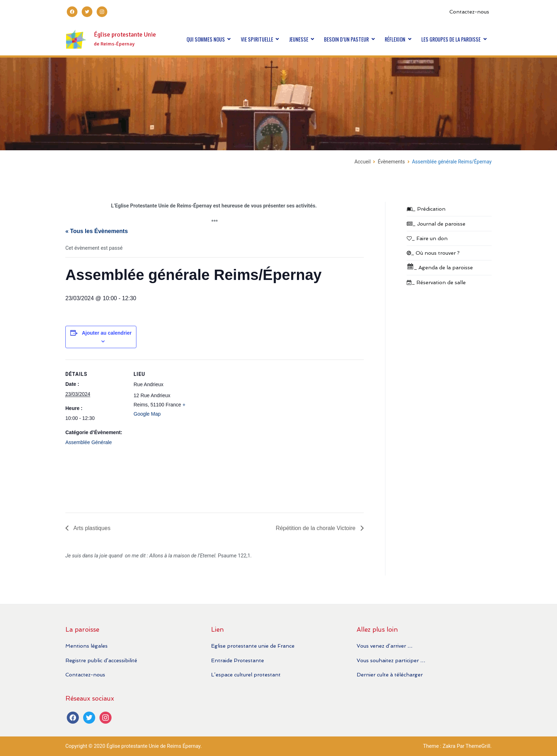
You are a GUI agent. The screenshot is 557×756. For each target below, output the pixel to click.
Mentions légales (86, 646)
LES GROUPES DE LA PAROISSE (451, 39)
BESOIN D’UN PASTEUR (346, 39)
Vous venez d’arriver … (385, 646)
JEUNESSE (299, 39)
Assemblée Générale (89, 442)
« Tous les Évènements (97, 231)
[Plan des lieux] (239, 433)
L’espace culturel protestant (246, 674)
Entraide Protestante (237, 660)
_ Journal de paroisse (436, 224)
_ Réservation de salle (436, 282)
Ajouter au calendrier (107, 333)
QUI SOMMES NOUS (206, 39)
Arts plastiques (91, 528)
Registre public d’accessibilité (101, 660)
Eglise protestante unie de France (253, 646)
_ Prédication (426, 209)
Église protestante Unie (125, 35)
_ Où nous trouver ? (433, 253)
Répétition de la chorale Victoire (316, 528)
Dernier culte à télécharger (390, 674)
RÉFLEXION (395, 39)
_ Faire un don (427, 238)
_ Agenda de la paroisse (440, 267)
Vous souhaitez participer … (391, 660)
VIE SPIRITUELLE (257, 39)
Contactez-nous (469, 12)
